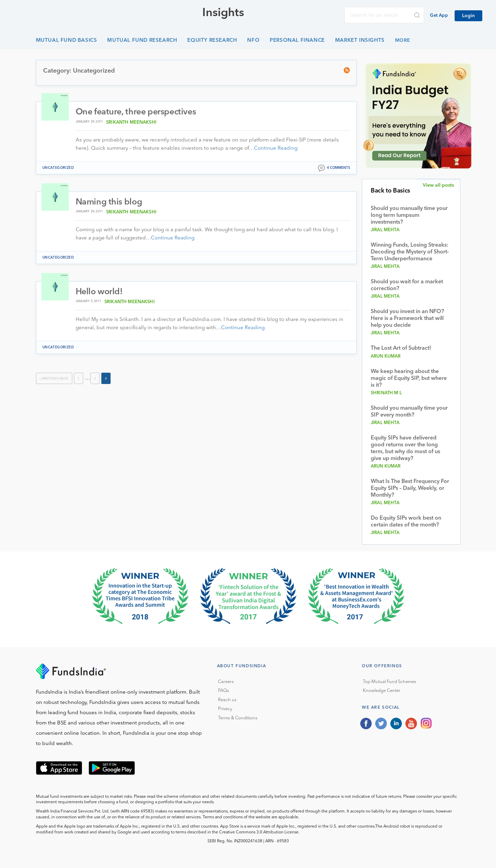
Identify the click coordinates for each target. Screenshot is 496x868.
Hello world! (99, 292)
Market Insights (360, 41)
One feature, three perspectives (136, 112)
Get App (439, 16)
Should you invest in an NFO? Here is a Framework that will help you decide (407, 319)
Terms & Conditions (238, 718)
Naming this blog (109, 202)
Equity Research (212, 41)
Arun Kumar (386, 356)
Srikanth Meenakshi (131, 122)
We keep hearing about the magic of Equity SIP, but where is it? (409, 379)
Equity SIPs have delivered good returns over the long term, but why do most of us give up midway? (405, 448)
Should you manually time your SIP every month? (409, 412)
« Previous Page (54, 378)
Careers (226, 682)
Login (468, 16)
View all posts (438, 185)
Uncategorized (58, 168)
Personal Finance (297, 41)
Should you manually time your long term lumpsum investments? (409, 215)
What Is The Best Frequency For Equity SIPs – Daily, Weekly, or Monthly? (410, 488)
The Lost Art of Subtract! (401, 348)
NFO (253, 41)
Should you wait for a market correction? (407, 285)
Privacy (225, 709)
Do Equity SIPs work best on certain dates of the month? (406, 522)
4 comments (339, 168)
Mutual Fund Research (142, 41)
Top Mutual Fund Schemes (390, 682)
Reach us (227, 700)
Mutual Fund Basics (67, 41)
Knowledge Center (382, 691)
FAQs (224, 691)
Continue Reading (276, 148)
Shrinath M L (386, 393)
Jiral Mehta (385, 230)
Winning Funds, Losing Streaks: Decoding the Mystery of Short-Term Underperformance (410, 252)
